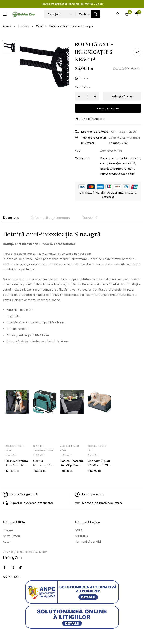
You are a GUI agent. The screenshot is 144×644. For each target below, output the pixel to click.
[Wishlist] (127, 14)
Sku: (78, 151)
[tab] (11, 218)
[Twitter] (20, 567)
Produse (23, 26)
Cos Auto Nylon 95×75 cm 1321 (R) (99, 465)
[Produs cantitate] (87, 96)
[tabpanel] (72, 288)
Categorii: (82, 158)
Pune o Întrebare (92, 119)
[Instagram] (12, 567)
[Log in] (118, 14)
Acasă (7, 26)
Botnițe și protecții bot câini (120, 158)
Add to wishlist (137, 52)
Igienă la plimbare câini (117, 169)
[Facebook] (4, 567)
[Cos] (136, 14)
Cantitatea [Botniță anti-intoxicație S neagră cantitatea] (82, 87)
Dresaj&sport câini (122, 163)
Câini (39, 26)
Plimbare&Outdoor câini (117, 174)
